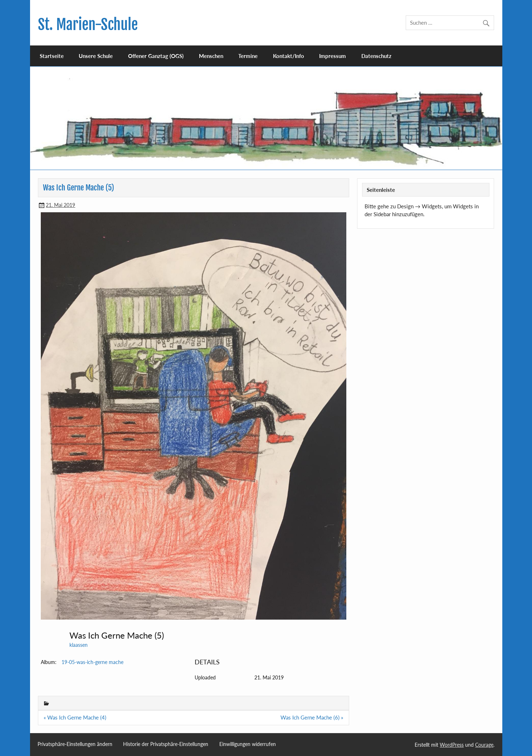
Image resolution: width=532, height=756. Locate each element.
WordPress (452, 745)
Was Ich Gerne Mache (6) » (312, 717)
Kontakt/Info (289, 56)
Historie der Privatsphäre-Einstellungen (166, 744)
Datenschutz (376, 56)
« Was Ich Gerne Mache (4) (75, 717)
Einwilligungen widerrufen (248, 744)
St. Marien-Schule (88, 25)
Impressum (333, 56)
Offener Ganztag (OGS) (156, 56)
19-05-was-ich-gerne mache (92, 662)
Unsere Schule (96, 56)
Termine (248, 56)
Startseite (52, 56)
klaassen (79, 645)
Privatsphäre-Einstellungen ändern (75, 744)
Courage (484, 745)
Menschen (211, 56)
